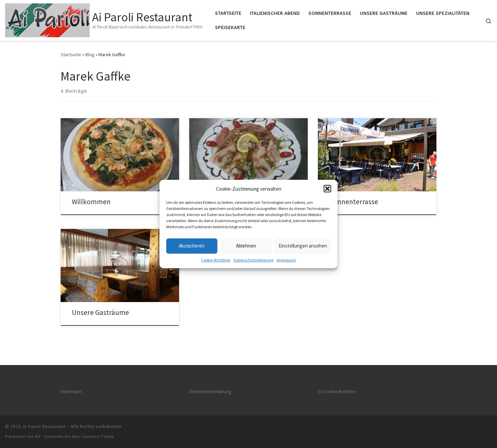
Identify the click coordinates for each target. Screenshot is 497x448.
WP (38, 436)
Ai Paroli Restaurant (44, 426)
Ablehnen (246, 246)
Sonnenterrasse (354, 202)
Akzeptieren (192, 246)
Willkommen (91, 202)
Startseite (71, 55)
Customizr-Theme (97, 436)
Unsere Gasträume (100, 312)
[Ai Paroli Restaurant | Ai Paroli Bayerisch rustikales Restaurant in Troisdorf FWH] (47, 19)
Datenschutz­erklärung (253, 260)
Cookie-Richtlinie (216, 260)
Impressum (286, 260)
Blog (90, 55)
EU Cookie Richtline (337, 392)
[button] (327, 189)
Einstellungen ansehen (303, 246)
